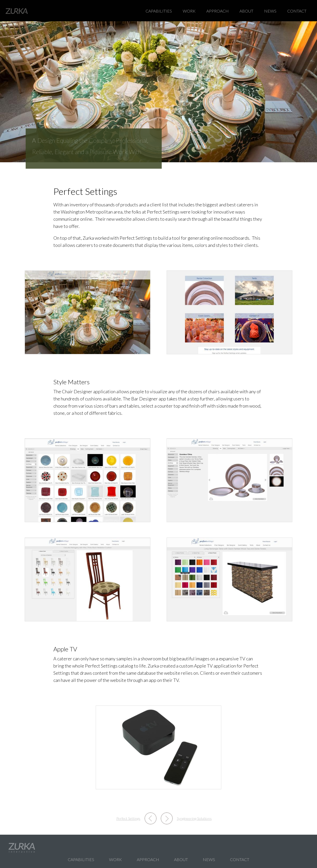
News (270, 11)
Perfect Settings (128, 818)
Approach (218, 11)
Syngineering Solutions (194, 818)
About (246, 11)
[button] (88, 312)
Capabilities (159, 11)
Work (189, 11)
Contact (297, 11)
